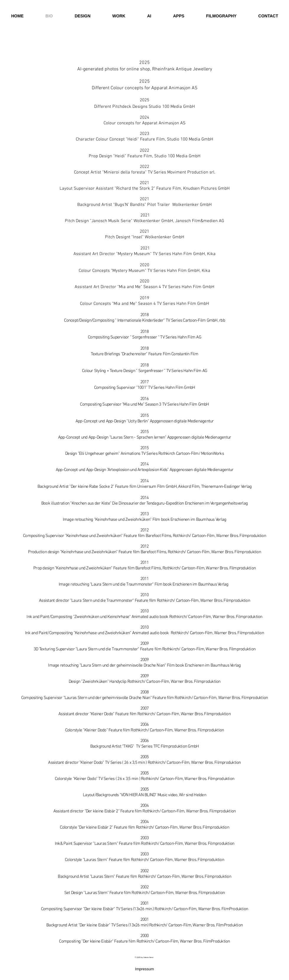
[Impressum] (144, 969)
